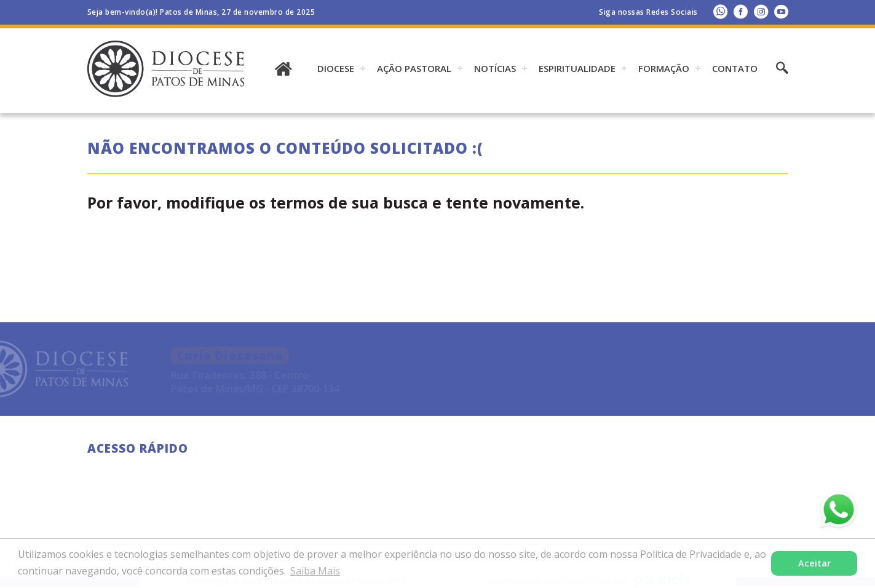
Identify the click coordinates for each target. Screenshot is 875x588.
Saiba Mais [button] (315, 571)
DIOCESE (336, 68)
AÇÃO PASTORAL (414, 68)
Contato (735, 68)
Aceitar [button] (814, 563)
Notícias (495, 68)
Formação (664, 68)
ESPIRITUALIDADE (577, 68)
